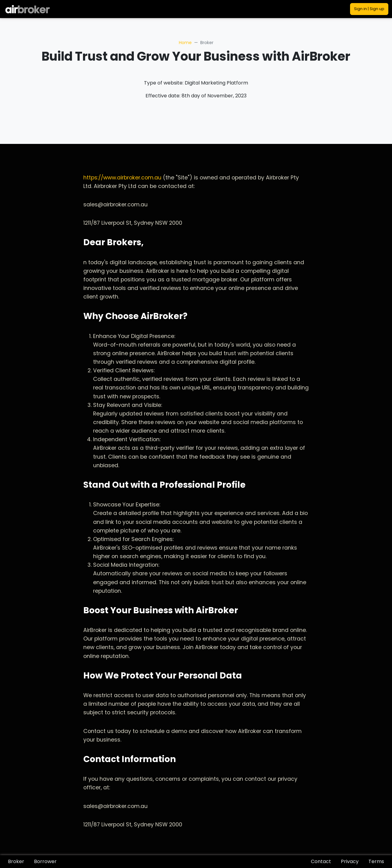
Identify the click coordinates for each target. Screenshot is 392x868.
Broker (16, 861)
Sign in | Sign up (369, 9)
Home (185, 43)
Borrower (45, 861)
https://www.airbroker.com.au (122, 178)
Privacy (350, 861)
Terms (376, 861)
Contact (321, 861)
